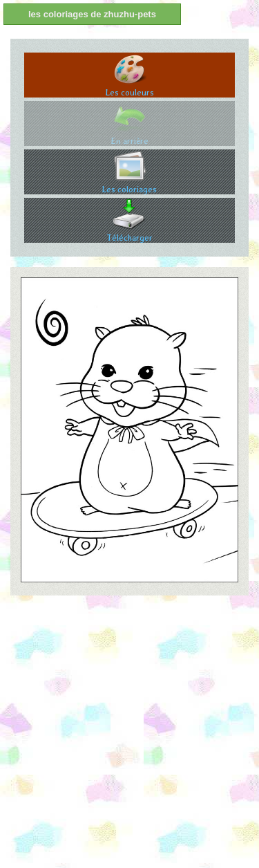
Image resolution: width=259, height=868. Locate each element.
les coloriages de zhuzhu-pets (92, 14)
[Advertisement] (129, 736)
